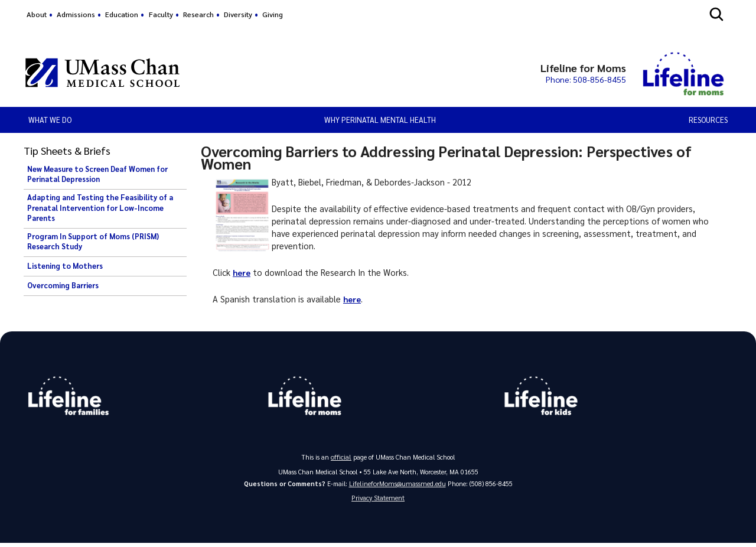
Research (198, 14)
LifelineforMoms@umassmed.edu (397, 485)
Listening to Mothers (65, 266)
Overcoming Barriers (63, 285)
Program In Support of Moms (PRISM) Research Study (93, 242)
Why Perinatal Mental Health (380, 120)
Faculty (161, 14)
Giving (273, 14)
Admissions (76, 14)
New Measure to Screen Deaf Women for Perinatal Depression (97, 174)
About (37, 14)
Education (122, 14)
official (341, 459)
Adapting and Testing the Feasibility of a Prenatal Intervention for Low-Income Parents (100, 208)
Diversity (238, 14)
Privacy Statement (378, 501)
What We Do (50, 120)
